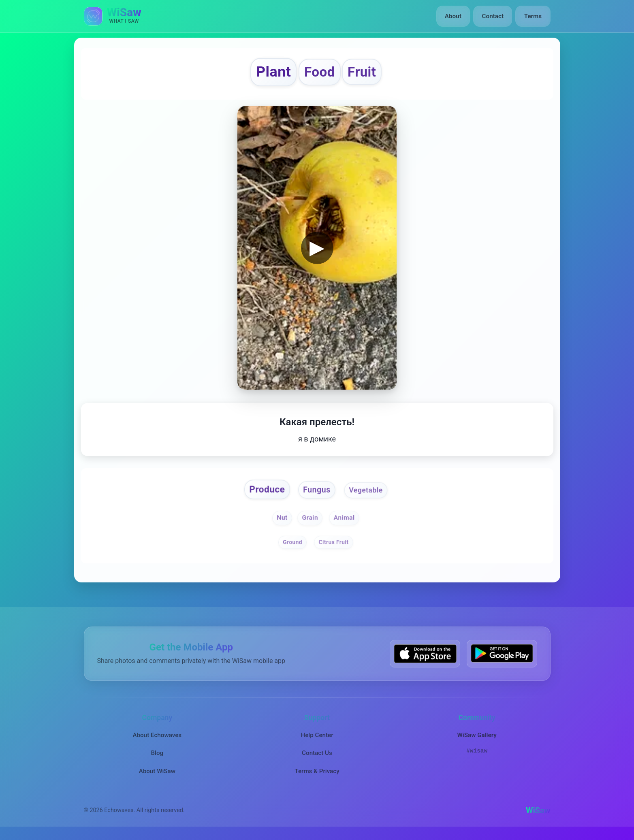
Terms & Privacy (317, 774)
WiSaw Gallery (477, 739)
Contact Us (317, 757)
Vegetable (369, 493)
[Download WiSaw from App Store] (425, 657)
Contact (493, 16)
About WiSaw (157, 774)
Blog (157, 757)
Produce (264, 493)
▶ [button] (317, 250)
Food (320, 74)
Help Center (317, 739)
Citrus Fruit (334, 546)
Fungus (317, 493)
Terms (533, 16)
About (454, 16)
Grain (310, 521)
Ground (292, 546)
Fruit (365, 74)
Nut (281, 521)
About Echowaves (157, 739)
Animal (345, 521)
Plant (271, 73)
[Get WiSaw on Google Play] (502, 657)
